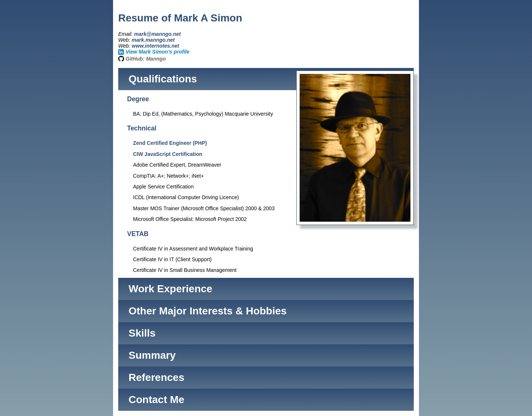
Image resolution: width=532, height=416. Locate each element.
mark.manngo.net (153, 40)
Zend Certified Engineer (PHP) (170, 143)
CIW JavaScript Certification (168, 154)
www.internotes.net (155, 46)
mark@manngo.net (157, 34)
